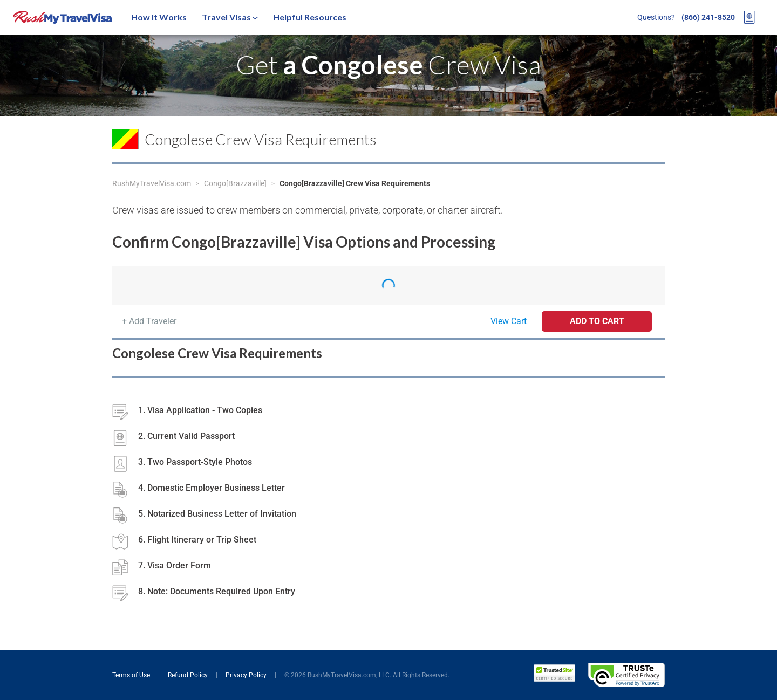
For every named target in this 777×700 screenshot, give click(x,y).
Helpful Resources (310, 17)
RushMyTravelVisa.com (152, 183)
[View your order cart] (749, 17)
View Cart (509, 321)
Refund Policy (189, 675)
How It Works (159, 17)
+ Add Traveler (149, 321)
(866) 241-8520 (708, 17)
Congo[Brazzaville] (236, 183)
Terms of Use (132, 675)
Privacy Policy (247, 675)
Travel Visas (230, 17)
